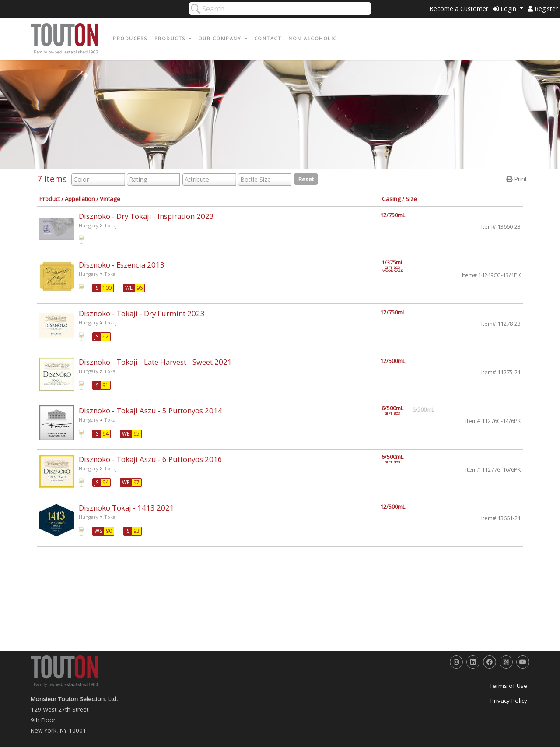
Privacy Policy (509, 701)
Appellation (80, 199)
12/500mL (393, 361)
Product (50, 199)
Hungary (89, 225)
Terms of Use (508, 686)
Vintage (110, 199)
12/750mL (393, 215)
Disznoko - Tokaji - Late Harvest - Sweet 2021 (155, 362)
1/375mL (397, 264)
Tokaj (110, 225)
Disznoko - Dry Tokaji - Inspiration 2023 (146, 216)
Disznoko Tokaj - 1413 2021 (126, 508)
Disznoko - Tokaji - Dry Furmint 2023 (142, 313)
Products (171, 38)
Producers (130, 38)
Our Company (221, 38)
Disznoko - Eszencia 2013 (122, 265)
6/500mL (397, 410)
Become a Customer (459, 9)
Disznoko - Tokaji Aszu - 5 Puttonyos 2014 (150, 410)
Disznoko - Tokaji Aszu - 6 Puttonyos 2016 (150, 459)
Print (517, 179)
